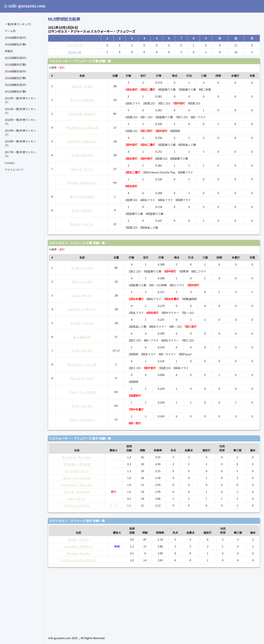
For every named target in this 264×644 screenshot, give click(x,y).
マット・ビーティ (82, 406)
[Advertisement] (149, 600)
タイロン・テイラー (82, 224)
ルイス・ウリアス (82, 155)
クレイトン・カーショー (77, 457)
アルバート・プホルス (82, 392)
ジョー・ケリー (77, 499)
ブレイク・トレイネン (77, 492)
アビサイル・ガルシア (82, 114)
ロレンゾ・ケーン (82, 169)
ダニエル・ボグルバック (82, 183)
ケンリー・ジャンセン (77, 505)
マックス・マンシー (82, 323)
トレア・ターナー (82, 295)
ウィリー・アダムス (82, 100)
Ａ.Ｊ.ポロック (82, 337)
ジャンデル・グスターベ (79, 546)
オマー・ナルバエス (82, 196)
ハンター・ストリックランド (78, 560)
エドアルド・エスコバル (82, 141)
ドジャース (75, 52)
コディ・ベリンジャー (82, 420)
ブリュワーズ (75, 45)
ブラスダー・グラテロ (77, 464)
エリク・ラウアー (82, 210)
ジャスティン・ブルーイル (77, 485)
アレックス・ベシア (82, 378)
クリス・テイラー (82, 351)
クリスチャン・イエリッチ (82, 127)
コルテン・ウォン (82, 86)
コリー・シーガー (82, 282)
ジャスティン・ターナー (82, 309)
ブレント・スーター (78, 553)
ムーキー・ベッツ (82, 268)
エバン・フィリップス (77, 478)
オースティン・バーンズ (82, 364)
